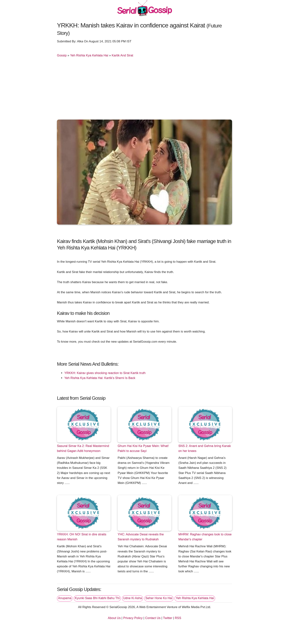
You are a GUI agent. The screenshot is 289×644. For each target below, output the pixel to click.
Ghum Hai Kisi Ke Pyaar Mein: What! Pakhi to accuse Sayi (143, 448)
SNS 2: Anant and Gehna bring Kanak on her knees (205, 448)
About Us (114, 618)
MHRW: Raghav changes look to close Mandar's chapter (205, 537)
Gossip (62, 55)
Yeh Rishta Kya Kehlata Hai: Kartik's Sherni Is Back (100, 378)
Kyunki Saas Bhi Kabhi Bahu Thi (97, 598)
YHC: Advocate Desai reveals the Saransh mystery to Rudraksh (141, 537)
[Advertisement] (144, 90)
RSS (178, 618)
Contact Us (153, 618)
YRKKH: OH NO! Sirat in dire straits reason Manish (82, 537)
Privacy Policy (133, 618)
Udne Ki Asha (133, 598)
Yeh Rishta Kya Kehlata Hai (89, 55)
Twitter (168, 618)
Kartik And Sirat (122, 55)
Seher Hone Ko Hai (159, 598)
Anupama (65, 598)
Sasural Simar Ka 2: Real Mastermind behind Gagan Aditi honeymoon (83, 448)
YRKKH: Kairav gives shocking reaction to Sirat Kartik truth (105, 373)
